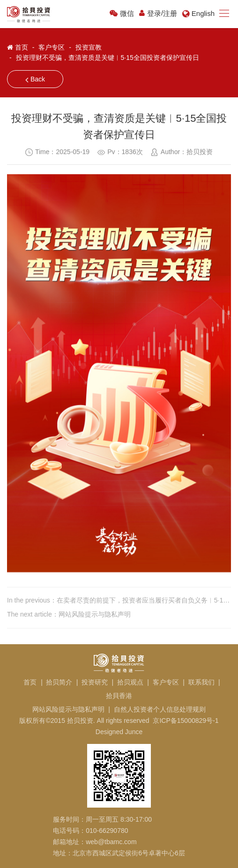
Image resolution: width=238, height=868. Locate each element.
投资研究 (95, 682)
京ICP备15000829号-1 (186, 721)
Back (35, 80)
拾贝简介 (59, 682)
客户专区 (52, 47)
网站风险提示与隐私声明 (68, 709)
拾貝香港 (119, 696)
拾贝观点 (130, 682)
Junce (134, 732)
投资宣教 (89, 47)
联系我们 (201, 682)
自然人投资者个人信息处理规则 (160, 709)
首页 (22, 47)
